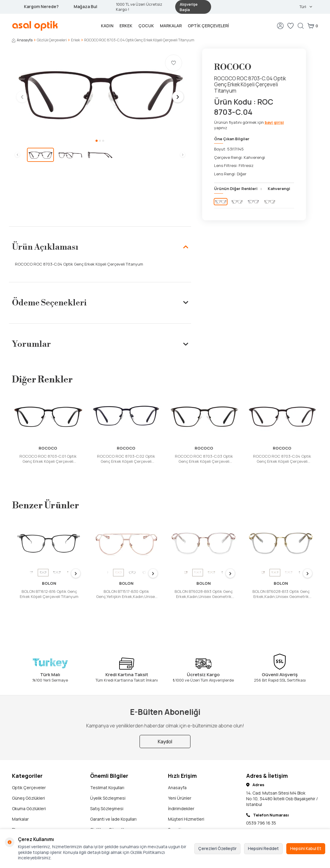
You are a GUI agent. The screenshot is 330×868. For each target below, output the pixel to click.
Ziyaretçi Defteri (184, 822)
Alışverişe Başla (189, 7)
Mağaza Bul (85, 6)
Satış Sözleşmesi (107, 790)
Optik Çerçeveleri (208, 26)
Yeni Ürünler (180, 780)
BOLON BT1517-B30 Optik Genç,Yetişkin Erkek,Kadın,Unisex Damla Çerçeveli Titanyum (127, 594)
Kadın (107, 26)
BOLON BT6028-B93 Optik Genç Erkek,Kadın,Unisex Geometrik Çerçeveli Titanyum (204, 594)
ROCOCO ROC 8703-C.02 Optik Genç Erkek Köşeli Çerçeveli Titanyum (126, 459)
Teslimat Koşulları (107, 769)
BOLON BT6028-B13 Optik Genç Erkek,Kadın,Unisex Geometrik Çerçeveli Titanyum (281, 594)
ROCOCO (233, 67)
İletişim (19, 822)
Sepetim (176, 811)
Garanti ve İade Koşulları (113, 801)
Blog (16, 811)
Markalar (171, 26)
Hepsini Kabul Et (306, 848)
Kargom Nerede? (41, 6)
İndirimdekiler (181, 790)
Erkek (126, 26)
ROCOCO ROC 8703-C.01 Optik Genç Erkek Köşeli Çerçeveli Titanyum (48, 459)
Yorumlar (100, 344)
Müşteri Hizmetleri (186, 801)
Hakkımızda (101, 822)
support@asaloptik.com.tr (272, 823)
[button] (97, 141)
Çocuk (146, 26)
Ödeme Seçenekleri (100, 303)
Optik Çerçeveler (29, 769)
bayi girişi (274, 122)
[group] (100, 93)
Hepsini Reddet (263, 848)
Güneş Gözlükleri (28, 780)
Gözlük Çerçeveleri (52, 40)
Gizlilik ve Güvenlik (108, 811)
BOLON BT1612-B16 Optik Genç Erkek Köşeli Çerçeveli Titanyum (49, 594)
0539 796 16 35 (261, 804)
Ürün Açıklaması (100, 247)
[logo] (35, 26)
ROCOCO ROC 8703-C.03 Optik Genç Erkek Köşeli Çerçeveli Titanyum (204, 459)
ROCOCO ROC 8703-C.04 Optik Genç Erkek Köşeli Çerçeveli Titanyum (282, 459)
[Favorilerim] (290, 26)
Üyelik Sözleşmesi (108, 780)
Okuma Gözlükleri (29, 790)
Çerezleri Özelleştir (217, 848)
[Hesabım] (280, 26)
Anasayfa (22, 40)
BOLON (49, 583)
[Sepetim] (313, 26)
